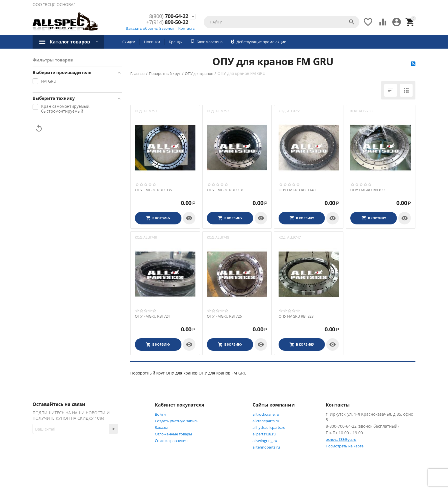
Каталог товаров (70, 42)
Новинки (152, 42)
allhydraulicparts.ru (269, 427)
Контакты (187, 28)
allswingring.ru (265, 441)
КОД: (139, 111)
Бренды (176, 42)
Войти (160, 414)
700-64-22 (169, 16)
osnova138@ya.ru (341, 439)
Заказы (161, 427)
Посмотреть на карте (345, 446)
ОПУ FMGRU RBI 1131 (225, 190)
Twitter (45, 463)
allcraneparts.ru (266, 421)
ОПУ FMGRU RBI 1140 (297, 190)
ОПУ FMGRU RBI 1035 (153, 190)
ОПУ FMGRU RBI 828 (296, 316)
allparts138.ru (264, 434)
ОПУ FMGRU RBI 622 (368, 190)
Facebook (108, 449)
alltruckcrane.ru (266, 414)
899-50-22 (167, 23)
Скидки (129, 42)
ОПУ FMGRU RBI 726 (224, 316)
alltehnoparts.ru (266, 447)
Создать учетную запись (177, 421)
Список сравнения (171, 441)
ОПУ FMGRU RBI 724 (152, 316)
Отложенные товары (173, 434)
